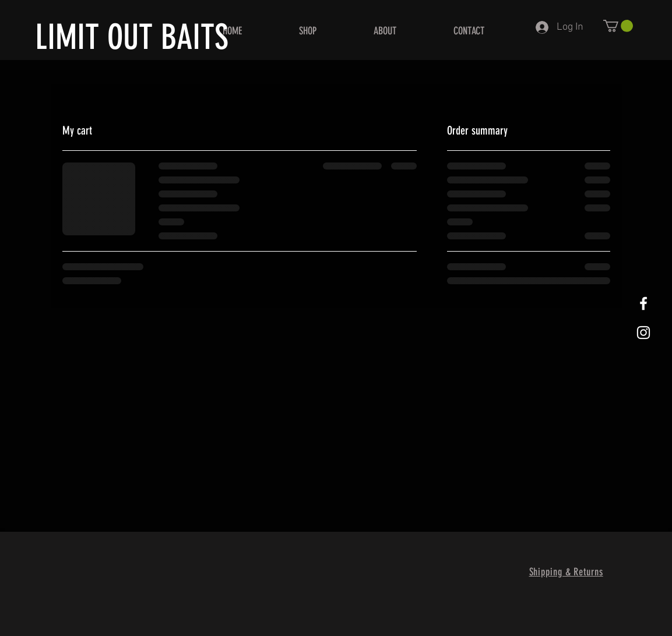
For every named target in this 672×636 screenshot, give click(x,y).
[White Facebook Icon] (643, 303)
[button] (618, 26)
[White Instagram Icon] (643, 333)
